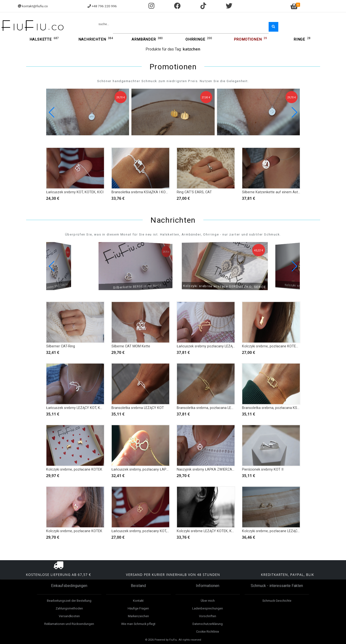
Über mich (208, 601)
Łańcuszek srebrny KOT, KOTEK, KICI (75, 192)
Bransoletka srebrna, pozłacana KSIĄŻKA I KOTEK (281, 408)
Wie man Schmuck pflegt (138, 624)
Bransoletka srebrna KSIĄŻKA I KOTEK (142, 192)
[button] (294, 112)
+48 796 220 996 (104, 6)
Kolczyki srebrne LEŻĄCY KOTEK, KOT (206, 531)
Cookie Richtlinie (208, 632)
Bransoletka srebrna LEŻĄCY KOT (138, 408)
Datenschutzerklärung (208, 624)
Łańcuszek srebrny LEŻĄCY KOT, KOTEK (77, 408)
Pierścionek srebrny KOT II (263, 469)
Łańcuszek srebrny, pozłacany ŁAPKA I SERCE (148, 469)
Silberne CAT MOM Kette (131, 346)
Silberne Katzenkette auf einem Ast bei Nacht (278, 192)
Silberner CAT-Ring (61, 346)
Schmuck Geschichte (277, 601)
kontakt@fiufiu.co (35, 6)
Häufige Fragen (138, 608)
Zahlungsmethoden (69, 608)
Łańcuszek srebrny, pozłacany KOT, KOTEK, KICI (149, 531)
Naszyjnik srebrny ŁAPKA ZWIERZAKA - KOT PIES (216, 469)
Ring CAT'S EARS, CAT (194, 192)
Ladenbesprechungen (208, 608)
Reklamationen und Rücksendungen (69, 624)
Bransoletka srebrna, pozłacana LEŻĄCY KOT (212, 408)
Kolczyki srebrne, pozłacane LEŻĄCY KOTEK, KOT (281, 531)
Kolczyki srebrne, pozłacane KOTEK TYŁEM (276, 346)
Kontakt (138, 601)
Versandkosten (69, 616)
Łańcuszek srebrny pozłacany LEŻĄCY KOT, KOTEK (217, 346)
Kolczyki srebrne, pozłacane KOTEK (74, 469)
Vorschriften (208, 616)
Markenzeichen (138, 616)
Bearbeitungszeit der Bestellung (69, 601)
